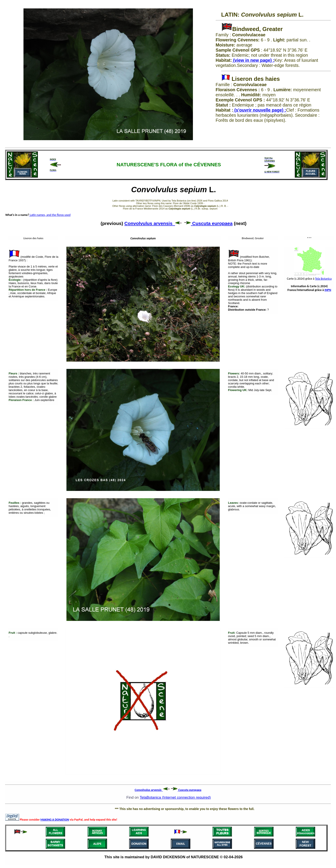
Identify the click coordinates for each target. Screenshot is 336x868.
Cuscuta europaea (208, 223)
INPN (328, 290)
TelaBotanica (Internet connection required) (175, 797)
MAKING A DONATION (55, 820)
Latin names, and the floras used (50, 215)
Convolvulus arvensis (153, 223)
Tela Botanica (323, 279)
